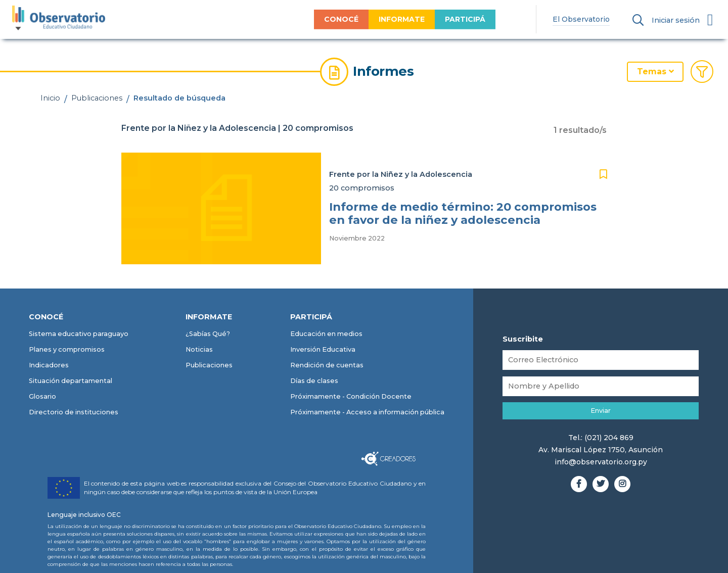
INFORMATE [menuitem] (397, 19)
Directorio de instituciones (74, 412)
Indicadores (49, 365)
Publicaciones (97, 98)
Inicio (50, 98)
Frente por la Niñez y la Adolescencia (401, 174)
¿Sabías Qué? (208, 334)
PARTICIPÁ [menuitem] (460, 19)
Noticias (199, 349)
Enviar (601, 411)
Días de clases (314, 381)
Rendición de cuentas (327, 365)
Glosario (42, 396)
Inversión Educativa (323, 349)
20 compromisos (362, 188)
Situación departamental (71, 381)
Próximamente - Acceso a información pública (367, 412)
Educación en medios (326, 334)
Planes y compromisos (67, 349)
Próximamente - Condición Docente (351, 396)
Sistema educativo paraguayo (79, 334)
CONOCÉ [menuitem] (336, 19)
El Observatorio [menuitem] (577, 19)
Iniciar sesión (676, 20)
